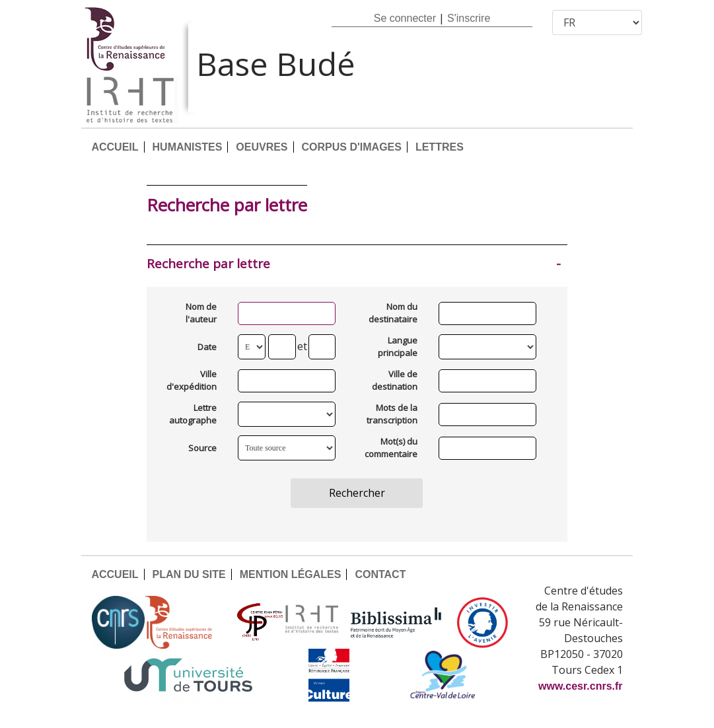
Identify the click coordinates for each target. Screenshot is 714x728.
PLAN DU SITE (189, 574)
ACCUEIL (115, 147)
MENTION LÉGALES (291, 574)
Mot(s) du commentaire (392, 448)
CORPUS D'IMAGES (352, 147)
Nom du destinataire (393, 313)
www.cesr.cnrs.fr (580, 686)
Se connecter (405, 18)
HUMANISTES (188, 147)
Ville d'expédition (192, 381)
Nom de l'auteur (201, 313)
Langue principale (398, 347)
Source (202, 448)
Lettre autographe (193, 414)
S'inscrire (469, 18)
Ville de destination (395, 381)
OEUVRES (262, 147)
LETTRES (440, 147)
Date (207, 347)
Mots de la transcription (392, 414)
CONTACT (380, 574)
